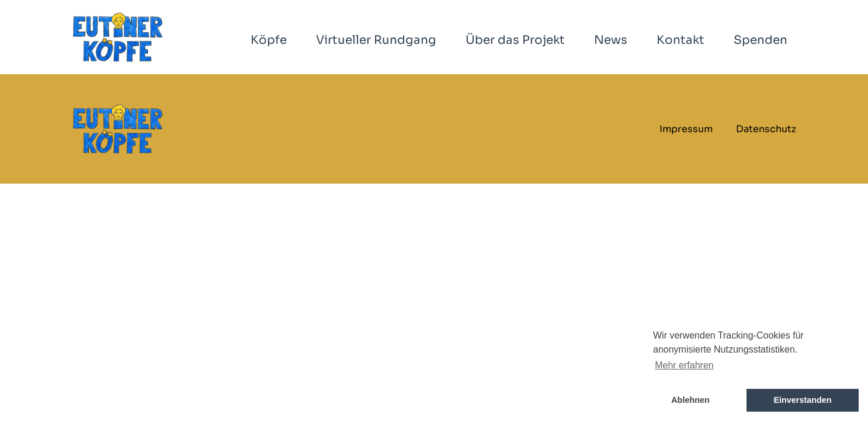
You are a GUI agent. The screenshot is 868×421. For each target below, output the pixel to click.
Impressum (686, 129)
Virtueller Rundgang (376, 40)
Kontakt (680, 40)
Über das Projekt (515, 40)
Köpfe (269, 40)
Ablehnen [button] (690, 400)
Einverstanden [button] (802, 400)
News (611, 40)
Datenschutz (766, 129)
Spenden (761, 40)
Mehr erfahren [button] (684, 365)
